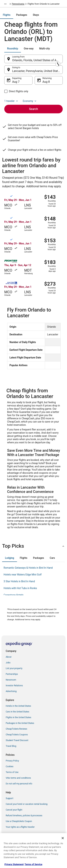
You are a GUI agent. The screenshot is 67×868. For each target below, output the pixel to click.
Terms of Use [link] (12, 772)
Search (34, 109)
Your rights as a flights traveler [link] (20, 827)
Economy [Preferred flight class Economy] (30, 101)
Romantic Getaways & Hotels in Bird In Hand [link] (28, 568)
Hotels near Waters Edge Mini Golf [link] (23, 575)
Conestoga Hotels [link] (13, 595)
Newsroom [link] (11, 680)
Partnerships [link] (12, 674)
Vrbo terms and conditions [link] (18, 778)
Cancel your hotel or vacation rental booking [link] (27, 804)
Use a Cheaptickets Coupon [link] (19, 821)
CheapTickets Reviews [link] (16, 729)
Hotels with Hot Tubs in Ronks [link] (20, 588)
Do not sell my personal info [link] (19, 784)
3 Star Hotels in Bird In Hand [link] (19, 581)
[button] (33, 546)
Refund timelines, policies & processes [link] (24, 816)
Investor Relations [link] (14, 686)
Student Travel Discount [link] (17, 740)
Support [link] (9, 798)
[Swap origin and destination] (58, 64)
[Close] (63, 838)
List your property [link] (14, 668)
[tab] (7, 15)
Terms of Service (33, 864)
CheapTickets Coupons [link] (17, 735)
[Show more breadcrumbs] (5, 4)
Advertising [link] (11, 691)
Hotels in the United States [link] (18, 706)
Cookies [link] (10, 766)
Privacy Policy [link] (12, 761)
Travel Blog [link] (11, 746)
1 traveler (11, 101)
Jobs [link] (8, 663)
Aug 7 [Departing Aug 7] (16, 82)
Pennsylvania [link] (18, 4)
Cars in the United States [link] (17, 712)
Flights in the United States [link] (18, 717)
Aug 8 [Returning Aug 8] (46, 82)
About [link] (9, 657)
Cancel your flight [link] (14, 810)
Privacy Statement (14, 864)
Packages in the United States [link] (20, 723)
